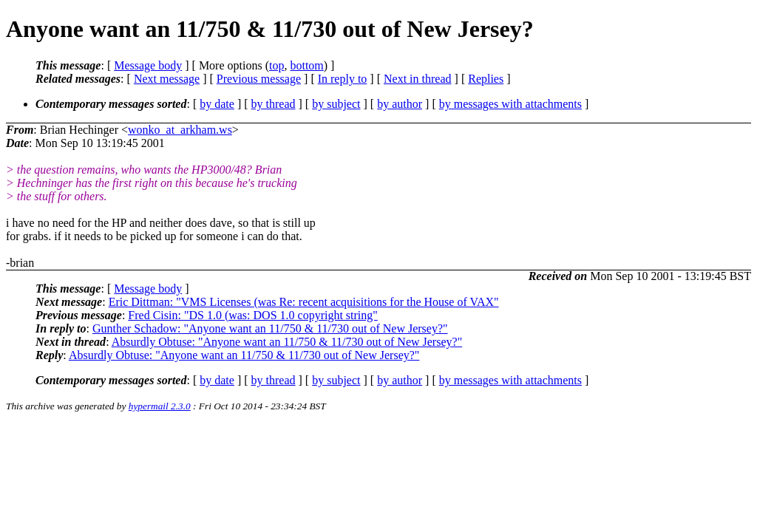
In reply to (343, 79)
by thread (274, 104)
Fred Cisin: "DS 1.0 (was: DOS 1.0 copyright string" (253, 315)
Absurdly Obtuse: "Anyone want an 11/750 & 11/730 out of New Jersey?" (287, 342)
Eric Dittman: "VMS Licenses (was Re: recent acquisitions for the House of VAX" (304, 302)
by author (400, 104)
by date (217, 104)
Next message (167, 79)
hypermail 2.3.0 (160, 406)
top (276, 65)
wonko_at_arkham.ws (180, 130)
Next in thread (418, 79)
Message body (148, 65)
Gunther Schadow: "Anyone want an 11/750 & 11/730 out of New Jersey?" (270, 328)
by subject (336, 104)
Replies (486, 79)
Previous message (259, 79)
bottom (306, 65)
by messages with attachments (510, 104)
